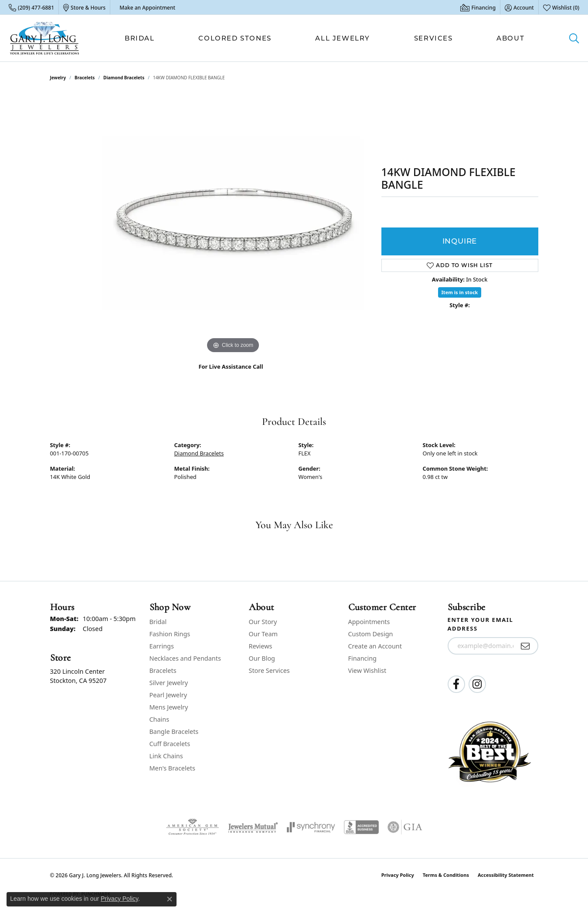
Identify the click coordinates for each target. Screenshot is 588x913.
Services (433, 38)
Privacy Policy (398, 875)
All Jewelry (343, 38)
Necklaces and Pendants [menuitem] (185, 658)
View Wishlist (367, 670)
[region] (233, 225)
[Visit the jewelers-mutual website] (253, 827)
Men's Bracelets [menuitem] (172, 768)
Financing (362, 658)
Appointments (369, 622)
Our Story (263, 622)
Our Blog (262, 658)
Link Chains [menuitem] (166, 756)
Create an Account (375, 646)
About (510, 38)
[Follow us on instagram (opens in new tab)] (477, 684)
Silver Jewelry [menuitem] (169, 683)
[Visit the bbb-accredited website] (361, 827)
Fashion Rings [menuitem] (170, 634)
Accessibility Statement (506, 875)
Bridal (140, 38)
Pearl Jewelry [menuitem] (168, 695)
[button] (519, 7)
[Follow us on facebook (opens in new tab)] (456, 684)
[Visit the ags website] (192, 827)
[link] (31, 7)
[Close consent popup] (170, 899)
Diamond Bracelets (124, 78)
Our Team (263, 634)
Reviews (261, 646)
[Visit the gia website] (405, 827)
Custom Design (371, 634)
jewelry (58, 78)
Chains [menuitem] (160, 719)
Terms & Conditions (446, 875)
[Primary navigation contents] (325, 38)
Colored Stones (235, 38)
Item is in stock (460, 292)
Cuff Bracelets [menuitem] (170, 744)
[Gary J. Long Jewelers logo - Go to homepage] (45, 38)
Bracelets (85, 78)
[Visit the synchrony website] (311, 827)
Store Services (269, 670)
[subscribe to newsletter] (525, 646)
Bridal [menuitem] (158, 622)
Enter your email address (481, 624)
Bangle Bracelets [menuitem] (174, 731)
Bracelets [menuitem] (163, 670)
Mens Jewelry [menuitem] (169, 707)
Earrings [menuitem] (162, 646)
